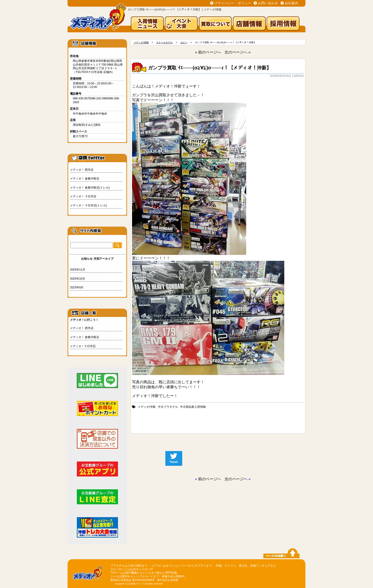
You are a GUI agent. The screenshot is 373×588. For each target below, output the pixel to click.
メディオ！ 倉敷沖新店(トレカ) (90, 188)
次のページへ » (238, 52)
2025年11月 (78, 270)
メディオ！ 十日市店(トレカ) (88, 205)
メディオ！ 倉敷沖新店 (85, 179)
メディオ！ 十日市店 (83, 196)
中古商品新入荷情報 (193, 407)
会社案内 (291, 3)
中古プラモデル (168, 407)
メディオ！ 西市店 (82, 170)
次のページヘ (236, 479)
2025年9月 (77, 287)
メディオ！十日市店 (83, 346)
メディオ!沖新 (147, 407)
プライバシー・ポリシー (233, 3)
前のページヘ (210, 479)
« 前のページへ (208, 52)
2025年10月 (78, 279)
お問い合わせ (268, 3)
